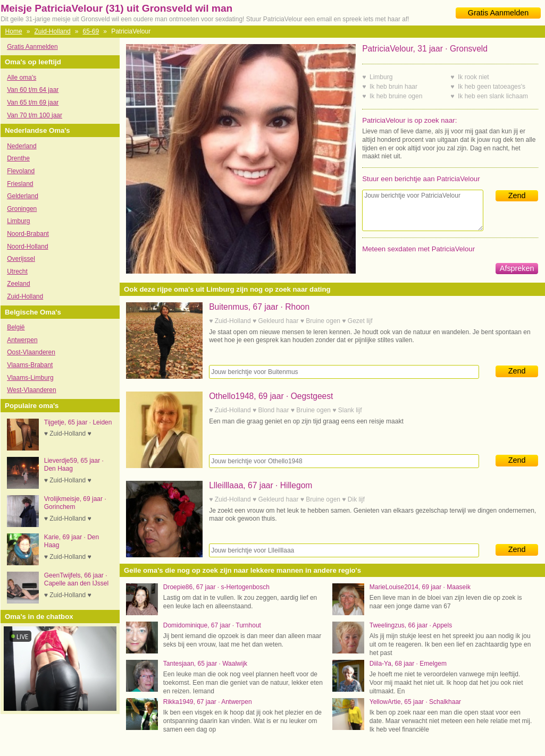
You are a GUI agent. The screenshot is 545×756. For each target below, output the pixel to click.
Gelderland (23, 196)
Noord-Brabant (28, 234)
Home (14, 31)
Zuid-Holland (53, 31)
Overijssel (21, 259)
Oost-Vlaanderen (31, 352)
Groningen (22, 209)
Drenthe (18, 158)
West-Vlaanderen (32, 390)
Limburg (18, 221)
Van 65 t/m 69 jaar (33, 103)
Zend (517, 196)
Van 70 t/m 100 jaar (35, 115)
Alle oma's (22, 78)
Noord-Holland (27, 247)
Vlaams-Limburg (30, 378)
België (16, 327)
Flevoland (21, 171)
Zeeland (18, 284)
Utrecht (17, 271)
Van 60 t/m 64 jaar (33, 90)
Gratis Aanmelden (498, 13)
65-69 (91, 31)
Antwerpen (22, 340)
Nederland (22, 146)
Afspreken (517, 268)
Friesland (20, 184)
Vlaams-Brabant (30, 365)
